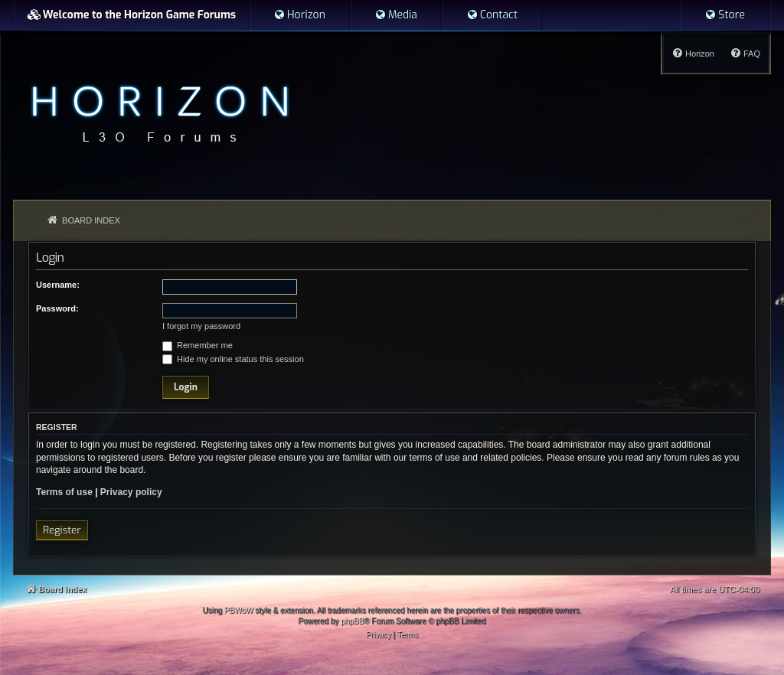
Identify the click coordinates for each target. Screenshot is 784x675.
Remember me (198, 345)
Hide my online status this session (233, 359)
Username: (58, 285)
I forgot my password (201, 326)
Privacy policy (131, 492)
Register (62, 530)
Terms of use (64, 492)
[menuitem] (299, 15)
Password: (57, 308)
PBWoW (239, 610)
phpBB (352, 621)
